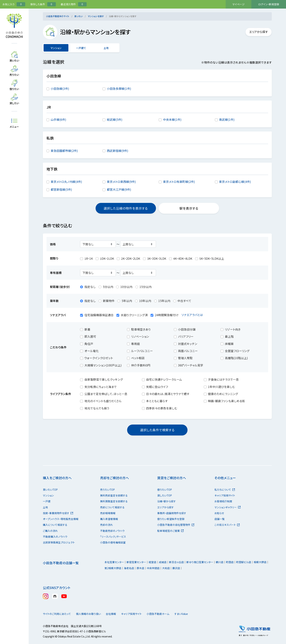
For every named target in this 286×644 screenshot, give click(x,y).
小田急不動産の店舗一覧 (61, 563)
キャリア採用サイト (225, 495)
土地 (106, 48)
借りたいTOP (165, 490)
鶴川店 (220, 562)
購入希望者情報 (109, 519)
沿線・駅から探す (167, 501)
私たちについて (225, 490)
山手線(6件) (58, 120)
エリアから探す (257, 32)
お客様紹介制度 (223, 501)
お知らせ (219, 513)
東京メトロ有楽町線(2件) (179, 182)
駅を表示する (189, 208)
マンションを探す (96, 16)
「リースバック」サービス (113, 537)
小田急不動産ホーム (167, 614)
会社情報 (117, 614)
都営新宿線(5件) (61, 190)
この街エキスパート (227, 525)
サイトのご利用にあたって (57, 614)
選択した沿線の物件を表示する (126, 208)
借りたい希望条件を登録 (171, 519)
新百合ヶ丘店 (176, 562)
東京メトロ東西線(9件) (121, 182)
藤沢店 (176, 568)
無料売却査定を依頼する (114, 495)
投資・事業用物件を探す (58, 513)
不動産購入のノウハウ (55, 537)
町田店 (230, 562)
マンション (48, 495)
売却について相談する (112, 507)
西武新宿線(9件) (118, 151)
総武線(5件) (115, 120)
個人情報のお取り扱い (90, 614)
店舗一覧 (220, 519)
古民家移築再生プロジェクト (59, 542)
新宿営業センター (136, 562)
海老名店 (129, 568)
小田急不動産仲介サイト (58, 16)
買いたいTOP (50, 490)
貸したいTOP (165, 495)
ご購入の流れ (50, 531)
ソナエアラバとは (194, 315)
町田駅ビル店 (244, 562)
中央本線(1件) (172, 120)
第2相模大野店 (113, 568)
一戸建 (47, 501)
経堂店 (152, 562)
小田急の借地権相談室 (113, 542)
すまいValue (194, 614)
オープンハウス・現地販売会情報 (61, 519)
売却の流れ (107, 525)
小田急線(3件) (60, 89)
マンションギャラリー (228, 507)
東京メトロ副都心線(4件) (235, 182)
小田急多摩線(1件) (119, 89)
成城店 (163, 562)
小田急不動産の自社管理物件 (176, 525)
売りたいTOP (107, 490)
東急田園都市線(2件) (64, 151)
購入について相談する (55, 525)
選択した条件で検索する (157, 430)
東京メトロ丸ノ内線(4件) (66, 182)
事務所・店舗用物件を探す (172, 513)
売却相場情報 (108, 513)
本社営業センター (114, 562)
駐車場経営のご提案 (170, 531)
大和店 (166, 568)
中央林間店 (153, 568)
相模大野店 (260, 562)
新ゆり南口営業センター (200, 562)
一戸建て (81, 48)
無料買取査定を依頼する (114, 501)
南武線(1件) (227, 120)
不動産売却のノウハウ (112, 531)
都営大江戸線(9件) (119, 190)
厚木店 (140, 568)
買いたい (79, 16)
